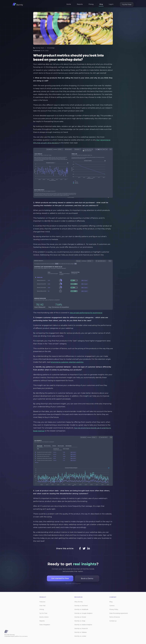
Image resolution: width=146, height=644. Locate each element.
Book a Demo (44, 617)
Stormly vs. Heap (80, 621)
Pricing (91, 4)
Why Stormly (79, 602)
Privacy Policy (114, 609)
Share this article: (65, 548)
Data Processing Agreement (119, 613)
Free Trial (42, 606)
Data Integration (45, 625)
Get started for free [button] (60, 578)
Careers (112, 606)
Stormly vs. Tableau (81, 632)
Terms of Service (115, 617)
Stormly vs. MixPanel (81, 606)
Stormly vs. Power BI (81, 628)
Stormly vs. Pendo (80, 617)
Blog (101, 4)
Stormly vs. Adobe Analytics (83, 625)
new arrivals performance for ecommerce (87, 313)
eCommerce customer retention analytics (68, 362)
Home (69, 4)
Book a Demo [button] (88, 578)
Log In (111, 4)
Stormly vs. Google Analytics (83, 613)
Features (42, 602)
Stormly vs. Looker (80, 636)
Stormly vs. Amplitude (81, 609)
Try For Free (127, 4)
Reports (80, 4)
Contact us (113, 621)
